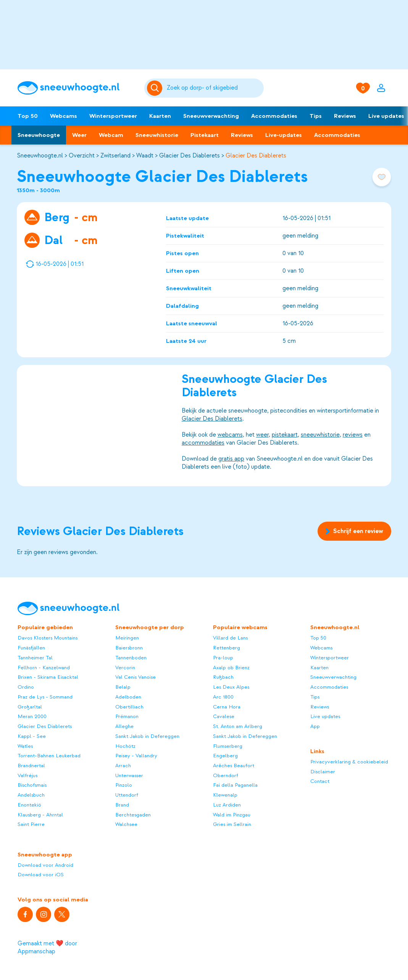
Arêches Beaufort (234, 766)
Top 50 (28, 116)
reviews (353, 434)
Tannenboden (131, 658)
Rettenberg (227, 648)
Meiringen (127, 638)
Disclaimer (323, 772)
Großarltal (30, 707)
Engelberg (225, 756)
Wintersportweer (113, 116)
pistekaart (285, 434)
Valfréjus (27, 775)
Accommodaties (274, 116)
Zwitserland (115, 156)
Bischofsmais (32, 785)
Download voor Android (45, 865)
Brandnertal (31, 766)
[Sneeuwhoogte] (77, 88)
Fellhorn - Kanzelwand (44, 668)
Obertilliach (129, 707)
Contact (320, 781)
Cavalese (224, 716)
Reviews (345, 116)
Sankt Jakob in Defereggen (147, 736)
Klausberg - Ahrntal (40, 815)
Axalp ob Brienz (231, 668)
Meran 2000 (32, 716)
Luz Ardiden (227, 805)
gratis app (231, 458)
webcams (230, 434)
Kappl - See (32, 736)
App (315, 726)
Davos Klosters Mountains (48, 638)
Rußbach (223, 677)
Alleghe (124, 726)
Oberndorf (226, 775)
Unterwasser (129, 775)
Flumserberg (228, 746)
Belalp (123, 687)
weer (262, 434)
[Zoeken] (214, 88)
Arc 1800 (223, 697)
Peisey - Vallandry (136, 756)
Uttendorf (127, 795)
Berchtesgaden (133, 815)
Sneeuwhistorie (157, 135)
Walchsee (126, 824)
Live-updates (284, 135)
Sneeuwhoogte (39, 135)
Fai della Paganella (235, 785)
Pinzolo (124, 785)
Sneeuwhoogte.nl (40, 156)
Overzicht (82, 156)
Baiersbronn (129, 648)
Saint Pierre (31, 824)
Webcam (111, 135)
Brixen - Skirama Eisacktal (48, 677)
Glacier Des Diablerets (189, 156)
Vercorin (125, 668)
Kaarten (160, 116)
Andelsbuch (31, 795)
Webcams (64, 116)
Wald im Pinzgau (232, 815)
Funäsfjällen (31, 648)
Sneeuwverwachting (211, 116)
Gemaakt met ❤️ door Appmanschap (47, 947)
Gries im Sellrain (232, 824)
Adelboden (128, 697)
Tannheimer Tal (35, 658)
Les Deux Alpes (231, 687)
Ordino (26, 687)
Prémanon (127, 716)
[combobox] (214, 88)
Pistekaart (205, 135)
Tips (316, 116)
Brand (122, 805)
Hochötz (125, 746)
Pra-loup (223, 658)
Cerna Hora (227, 707)
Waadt (145, 156)
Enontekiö (29, 805)
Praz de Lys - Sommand (45, 697)
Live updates (325, 716)
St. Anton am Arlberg (238, 726)
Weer (79, 135)
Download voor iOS (41, 875)
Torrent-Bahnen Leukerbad (49, 756)
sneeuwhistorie (320, 434)
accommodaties (203, 442)
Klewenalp (225, 795)
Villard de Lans (230, 638)
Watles (25, 746)
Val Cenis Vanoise (135, 677)
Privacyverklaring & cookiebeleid (349, 762)
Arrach (123, 766)
